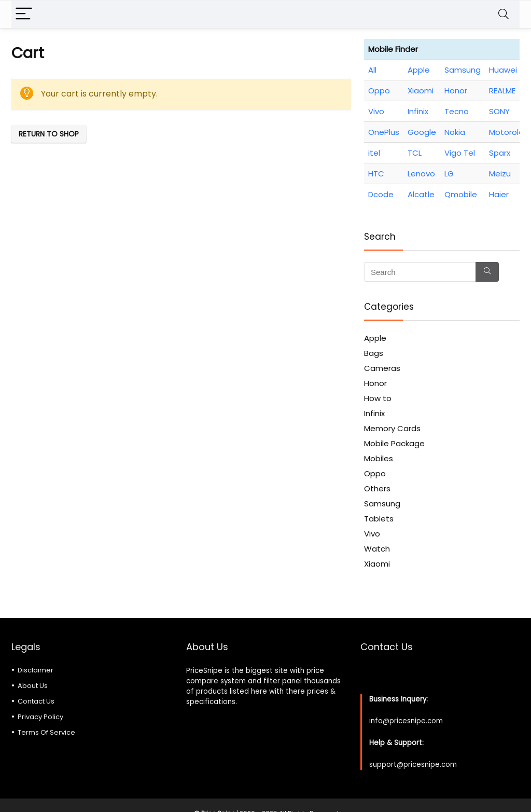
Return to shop (49, 134)
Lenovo (421, 174)
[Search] (504, 14)
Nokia (455, 132)
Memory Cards (392, 428)
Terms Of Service (46, 732)
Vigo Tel (460, 153)
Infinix (418, 111)
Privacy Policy (40, 717)
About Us (33, 686)
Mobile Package (394, 443)
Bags (374, 353)
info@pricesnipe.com (406, 721)
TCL (415, 153)
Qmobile (461, 194)
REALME (502, 91)
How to (378, 398)
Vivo (376, 111)
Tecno (457, 111)
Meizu (500, 174)
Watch (377, 549)
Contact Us (36, 701)
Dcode (381, 194)
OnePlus (384, 132)
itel (374, 153)
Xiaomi (421, 91)
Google (422, 132)
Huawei (503, 70)
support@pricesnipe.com (413, 765)
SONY (499, 111)
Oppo (379, 91)
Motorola (506, 132)
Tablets (379, 519)
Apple (419, 70)
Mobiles (379, 458)
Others (377, 488)
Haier (499, 194)
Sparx (500, 153)
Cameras (382, 368)
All (372, 70)
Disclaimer (36, 670)
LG (449, 174)
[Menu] (24, 14)
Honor (456, 91)
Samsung (463, 70)
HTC (376, 174)
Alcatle (421, 194)
